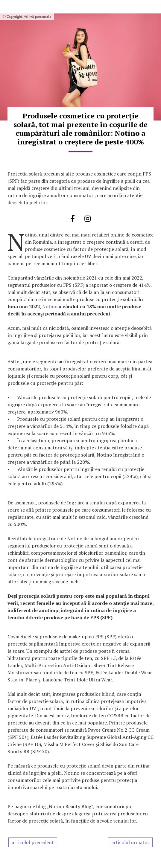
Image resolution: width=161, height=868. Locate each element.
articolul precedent (33, 842)
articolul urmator (130, 842)
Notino (50, 306)
